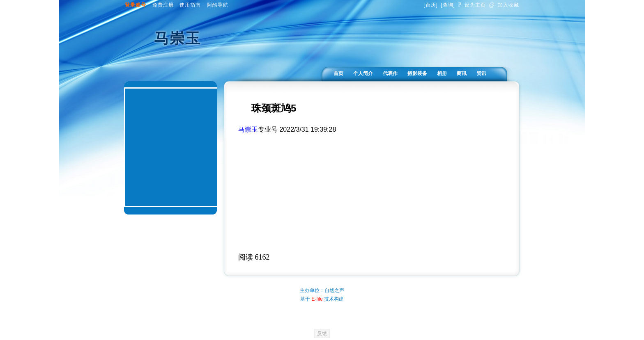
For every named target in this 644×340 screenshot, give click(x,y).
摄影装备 (417, 73)
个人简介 (363, 73)
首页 (338, 73)
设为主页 (472, 5)
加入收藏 (504, 5)
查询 (448, 5)
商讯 (462, 73)
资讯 (481, 73)
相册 (442, 73)
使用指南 (190, 5)
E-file (317, 299)
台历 (431, 5)
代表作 (390, 73)
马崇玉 (248, 129)
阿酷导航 (218, 5)
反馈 (322, 333)
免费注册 (163, 5)
